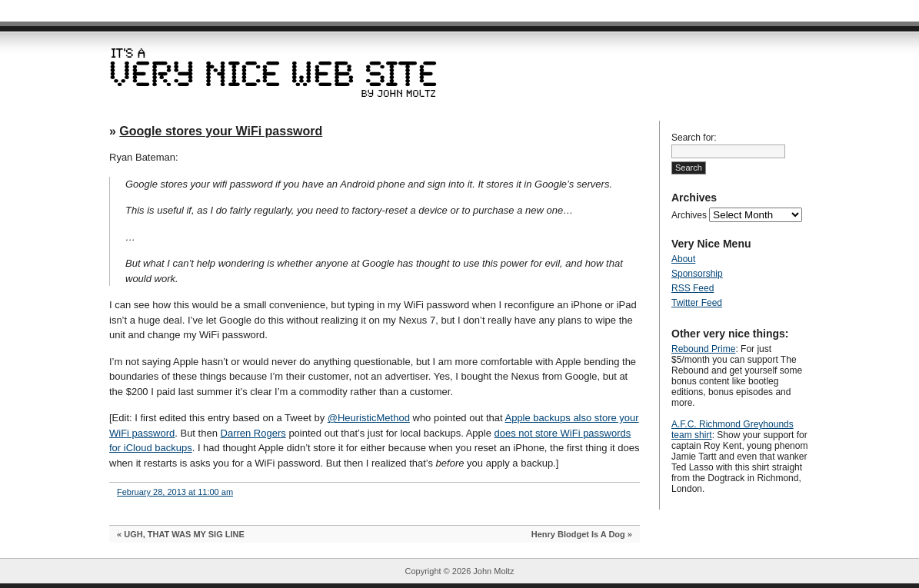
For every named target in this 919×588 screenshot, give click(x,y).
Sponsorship (697, 274)
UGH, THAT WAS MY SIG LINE (184, 534)
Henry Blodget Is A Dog (578, 534)
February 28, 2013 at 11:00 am (175, 492)
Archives (689, 215)
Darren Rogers (253, 433)
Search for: (694, 138)
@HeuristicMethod (369, 418)
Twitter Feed (697, 303)
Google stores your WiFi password (221, 131)
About (683, 259)
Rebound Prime (703, 349)
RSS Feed (693, 288)
